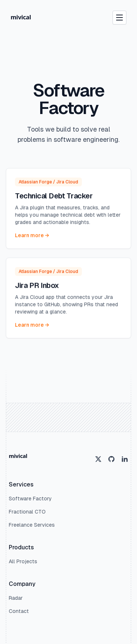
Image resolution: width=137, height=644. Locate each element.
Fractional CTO (27, 512)
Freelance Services (32, 525)
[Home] (27, 18)
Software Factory (30, 499)
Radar (16, 598)
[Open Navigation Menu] (119, 18)
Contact (19, 611)
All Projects (23, 561)
